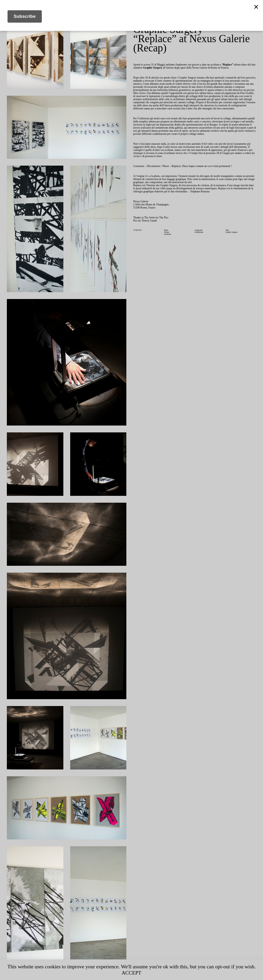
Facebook (168, 250)
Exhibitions (199, 248)
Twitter (167, 248)
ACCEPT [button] (145, 973)
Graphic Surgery (232, 248)
